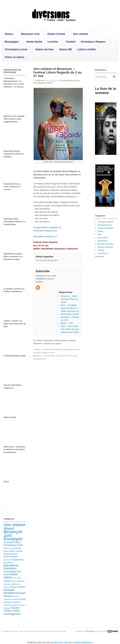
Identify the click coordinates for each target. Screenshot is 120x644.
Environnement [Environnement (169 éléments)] (11, 557)
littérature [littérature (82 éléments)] (21, 581)
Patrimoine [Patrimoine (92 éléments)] (8, 605)
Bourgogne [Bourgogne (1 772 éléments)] (13, 539)
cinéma (39, 340)
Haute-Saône (34, 42)
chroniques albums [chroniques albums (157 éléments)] (12, 542)
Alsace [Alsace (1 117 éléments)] (9, 528)
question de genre (52, 343)
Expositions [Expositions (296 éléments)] (10, 568)
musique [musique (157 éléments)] (21, 587)
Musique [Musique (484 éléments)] (9, 593)
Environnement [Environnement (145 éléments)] (10, 554)
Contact (71, 42)
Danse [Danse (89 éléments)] (12, 548)
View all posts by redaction (48, 260)
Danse (35, 83)
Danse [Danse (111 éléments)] (6, 551)
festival (50, 83)
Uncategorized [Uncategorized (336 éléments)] (12, 614)
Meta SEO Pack (61, 642)
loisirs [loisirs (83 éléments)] (18, 584)
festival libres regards (65, 340)
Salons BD (66, 49)
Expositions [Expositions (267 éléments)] (10, 571)
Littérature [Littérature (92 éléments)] (14, 581)
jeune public (103, 238)
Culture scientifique (106, 228)
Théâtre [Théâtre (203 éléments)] (16, 611)
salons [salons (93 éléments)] (23, 605)
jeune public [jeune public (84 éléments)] (17, 578)
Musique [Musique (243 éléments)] (8, 596)
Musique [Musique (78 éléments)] (7, 587)
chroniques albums (105, 222)
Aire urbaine (81, 34)
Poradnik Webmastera (83, 642)
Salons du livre (45, 49)
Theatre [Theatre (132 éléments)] (7, 608)
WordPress (91, 631)
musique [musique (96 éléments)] (13, 587)
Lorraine (53, 42)
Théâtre (101, 250)
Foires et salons (15, 57)
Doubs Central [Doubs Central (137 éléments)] (16, 551)
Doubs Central (56, 34)
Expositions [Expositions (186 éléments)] (18, 560)
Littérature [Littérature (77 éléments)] (7, 584)
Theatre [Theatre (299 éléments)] (15, 608)
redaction (40, 80)
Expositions (42, 83)
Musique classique (105, 247)
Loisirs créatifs (87, 49)
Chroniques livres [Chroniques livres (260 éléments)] (13, 545)
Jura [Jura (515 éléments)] (6, 581)
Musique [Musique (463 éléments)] (9, 590)
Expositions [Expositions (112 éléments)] (8, 563)
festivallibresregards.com (45, 231)
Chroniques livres (105, 225)
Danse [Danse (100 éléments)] (6, 548)
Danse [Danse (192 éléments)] (18, 548)
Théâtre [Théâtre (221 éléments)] (8, 611)
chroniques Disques (93, 42)
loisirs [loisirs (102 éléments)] (13, 584)
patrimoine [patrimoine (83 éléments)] (16, 605)
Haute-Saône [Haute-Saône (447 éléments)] (11, 576)
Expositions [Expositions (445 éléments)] (11, 565)
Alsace (9, 34)
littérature (38, 343)
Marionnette (103, 241)
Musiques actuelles (106, 244)
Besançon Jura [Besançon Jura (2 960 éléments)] (13, 533)
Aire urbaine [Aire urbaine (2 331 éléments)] (15, 525)
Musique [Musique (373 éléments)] (20, 593)
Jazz (100, 234)
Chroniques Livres (16, 49)
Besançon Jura (30, 34)
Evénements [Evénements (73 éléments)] (8, 560)
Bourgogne (12, 42)
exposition (49, 340)
